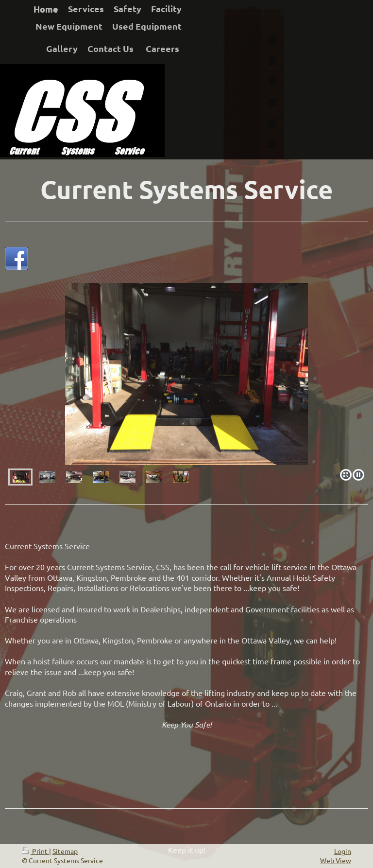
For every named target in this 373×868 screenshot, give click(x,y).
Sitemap (65, 851)
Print (35, 851)
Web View (336, 860)
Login (343, 851)
